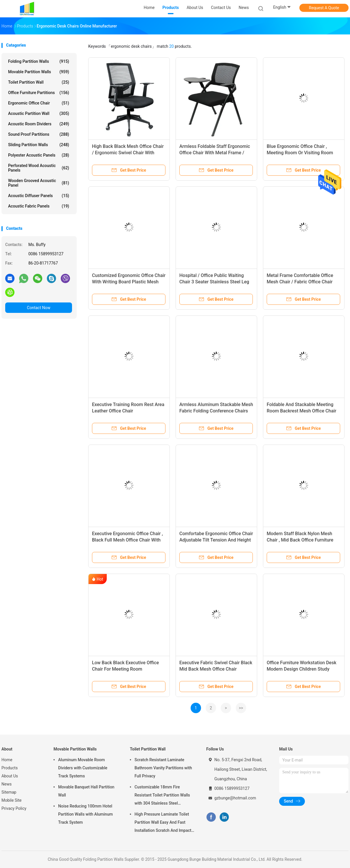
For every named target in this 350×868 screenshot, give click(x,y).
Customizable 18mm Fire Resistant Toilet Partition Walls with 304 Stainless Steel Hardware (162, 796)
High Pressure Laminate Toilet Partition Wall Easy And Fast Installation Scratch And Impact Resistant (163, 823)
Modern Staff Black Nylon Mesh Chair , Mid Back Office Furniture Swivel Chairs (300, 540)
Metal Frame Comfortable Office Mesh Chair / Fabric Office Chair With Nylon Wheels (300, 282)
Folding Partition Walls (39, 61)
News (7, 784)
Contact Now (39, 308)
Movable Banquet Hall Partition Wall (86, 791)
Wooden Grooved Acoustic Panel (39, 183)
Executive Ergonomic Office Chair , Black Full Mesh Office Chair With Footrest (127, 540)
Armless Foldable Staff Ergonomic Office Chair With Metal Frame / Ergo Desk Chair (215, 153)
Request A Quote (324, 8)
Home (7, 760)
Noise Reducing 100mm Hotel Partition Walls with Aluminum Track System (85, 814)
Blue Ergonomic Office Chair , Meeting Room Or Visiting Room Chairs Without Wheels (300, 153)
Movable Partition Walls (39, 72)
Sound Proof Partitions (39, 134)
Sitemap (9, 792)
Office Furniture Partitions (39, 93)
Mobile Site (12, 800)
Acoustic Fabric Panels (39, 206)
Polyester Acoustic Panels (39, 155)
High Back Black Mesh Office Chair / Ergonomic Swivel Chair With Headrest (128, 153)
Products (10, 768)
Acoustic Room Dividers (39, 124)
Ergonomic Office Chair (39, 103)
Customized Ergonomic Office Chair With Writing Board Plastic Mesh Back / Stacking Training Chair (129, 282)
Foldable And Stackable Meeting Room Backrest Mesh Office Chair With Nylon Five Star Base (302, 411)
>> (241, 708)
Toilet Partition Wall (39, 82)
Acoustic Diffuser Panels (39, 196)
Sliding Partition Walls (39, 145)
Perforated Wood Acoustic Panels (39, 168)
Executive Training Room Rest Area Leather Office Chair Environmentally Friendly (128, 411)
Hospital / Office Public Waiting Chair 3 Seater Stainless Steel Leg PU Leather (214, 282)
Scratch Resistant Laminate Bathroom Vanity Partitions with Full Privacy (163, 768)
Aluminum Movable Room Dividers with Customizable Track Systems (83, 768)
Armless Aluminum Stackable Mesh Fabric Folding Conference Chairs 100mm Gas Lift (216, 411)
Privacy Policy (14, 808)
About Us (10, 776)
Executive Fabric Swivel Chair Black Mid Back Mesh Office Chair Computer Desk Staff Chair (216, 669)
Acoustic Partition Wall (39, 113)
